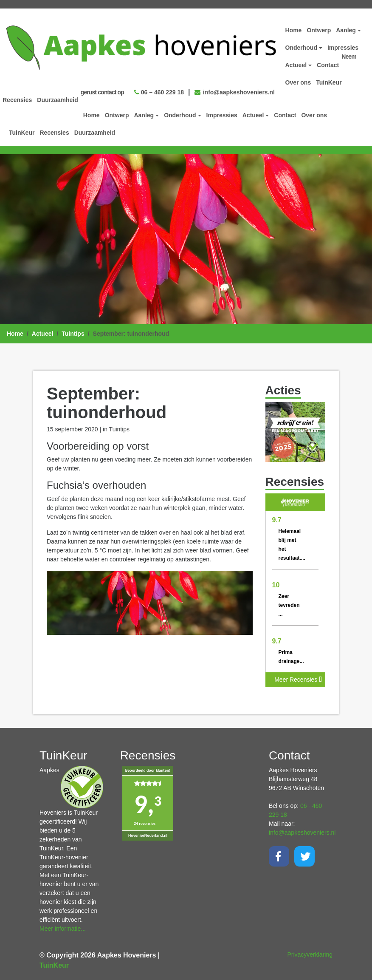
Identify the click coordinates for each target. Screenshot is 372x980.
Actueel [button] (253, 115)
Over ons (314, 115)
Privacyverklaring (310, 955)
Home (92, 115)
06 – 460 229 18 (159, 92)
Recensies (54, 133)
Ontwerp (117, 115)
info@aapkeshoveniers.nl (235, 92)
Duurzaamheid (95, 133)
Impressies (222, 115)
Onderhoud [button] (180, 115)
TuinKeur (22, 133)
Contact (285, 115)
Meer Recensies (298, 680)
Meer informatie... (63, 929)
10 (276, 585)
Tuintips (73, 334)
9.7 (277, 520)
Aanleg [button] (144, 115)
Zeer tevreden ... (289, 605)
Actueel (43, 334)
